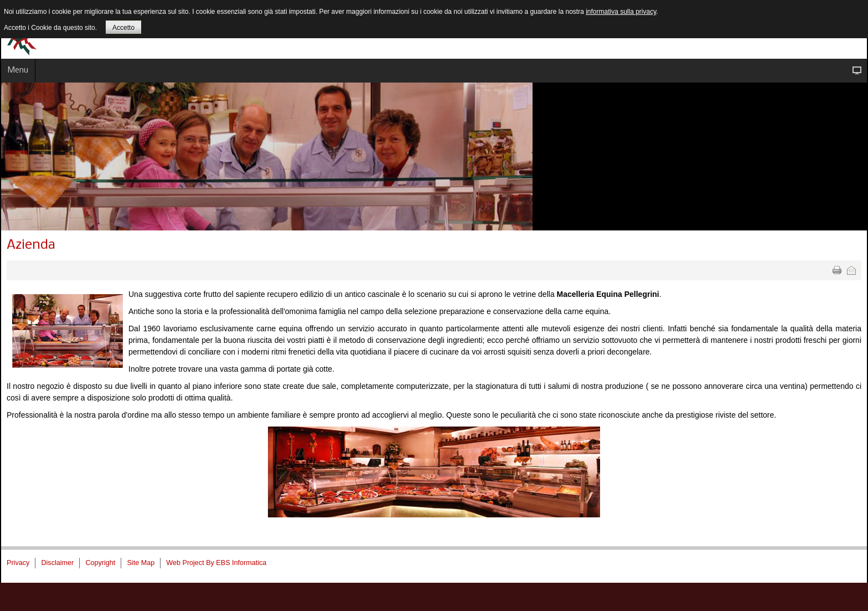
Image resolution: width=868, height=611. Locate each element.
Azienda (31, 245)
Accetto (123, 28)
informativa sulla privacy (621, 12)
